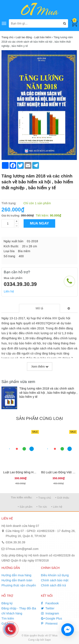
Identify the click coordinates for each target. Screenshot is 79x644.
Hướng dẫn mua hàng (16, 575)
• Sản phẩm (25, 507)
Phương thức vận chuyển (19, 585)
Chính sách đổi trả (54, 585)
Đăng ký (7, 603)
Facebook (50, 603)
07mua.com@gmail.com (22, 549)
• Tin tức (42, 507)
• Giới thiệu (62, 498)
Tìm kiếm (8, 618)
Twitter (48, 608)
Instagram (50, 613)
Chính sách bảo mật (55, 580)
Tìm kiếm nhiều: (22, 497)
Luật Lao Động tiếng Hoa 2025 (24, 472)
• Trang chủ (44, 498)
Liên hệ (9, 291)
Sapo (48, 640)
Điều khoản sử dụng (55, 575)
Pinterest (49, 624)
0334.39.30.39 (20, 284)
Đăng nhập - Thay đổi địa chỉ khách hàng (19, 611)
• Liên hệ (57, 507)
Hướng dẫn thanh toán (17, 580)
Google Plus (52, 618)
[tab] (39, 308)
